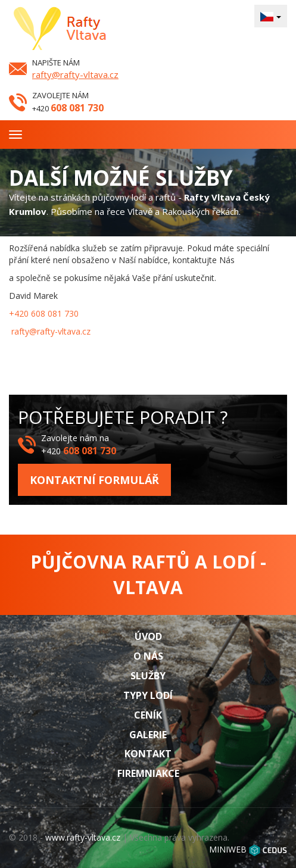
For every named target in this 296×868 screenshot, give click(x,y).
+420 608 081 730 (44, 313)
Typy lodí (148, 695)
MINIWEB (228, 849)
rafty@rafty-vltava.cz (75, 74)
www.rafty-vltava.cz (83, 837)
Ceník (148, 715)
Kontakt (148, 754)
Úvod (148, 636)
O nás (148, 656)
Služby (148, 676)
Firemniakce (148, 773)
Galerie (148, 735)
